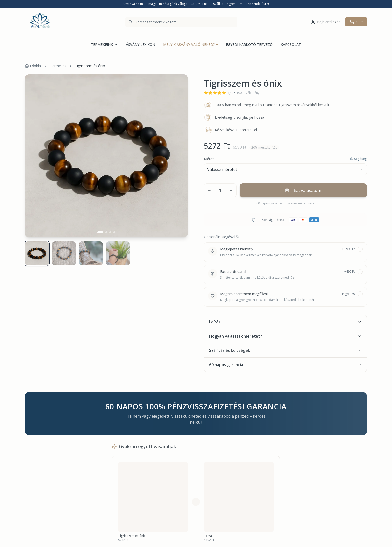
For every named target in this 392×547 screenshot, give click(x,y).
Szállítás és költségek (285, 350)
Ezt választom (303, 190)
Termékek (58, 66)
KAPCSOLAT (291, 45)
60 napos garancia (285, 365)
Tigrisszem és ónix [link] (90, 66)
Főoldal (33, 66)
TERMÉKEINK (104, 45)
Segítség (359, 159)
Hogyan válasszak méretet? (285, 336)
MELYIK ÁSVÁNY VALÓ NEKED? (191, 45)
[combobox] (285, 169)
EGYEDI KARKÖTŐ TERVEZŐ (249, 45)
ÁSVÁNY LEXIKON (141, 45)
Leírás (285, 322)
